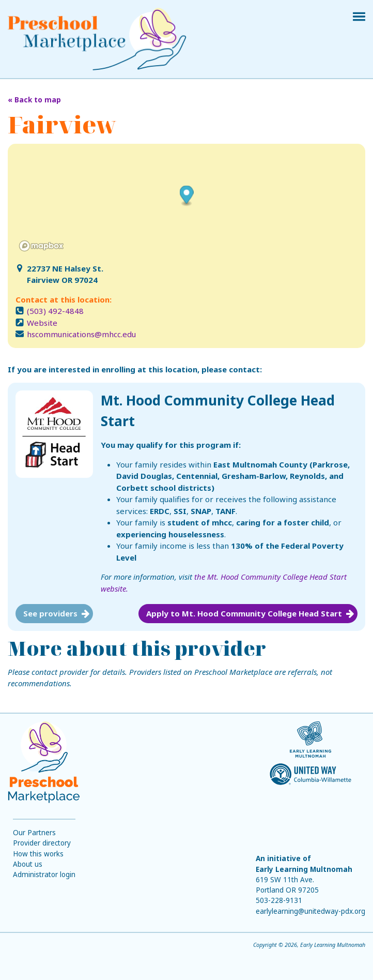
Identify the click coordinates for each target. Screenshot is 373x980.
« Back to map (34, 100)
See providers (50, 613)
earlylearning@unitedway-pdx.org (310, 911)
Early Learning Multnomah (304, 869)
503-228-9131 (279, 900)
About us (28, 864)
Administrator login (44, 875)
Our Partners (34, 833)
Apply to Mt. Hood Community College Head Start (244, 613)
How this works (38, 854)
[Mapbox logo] (41, 246)
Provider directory (42, 843)
